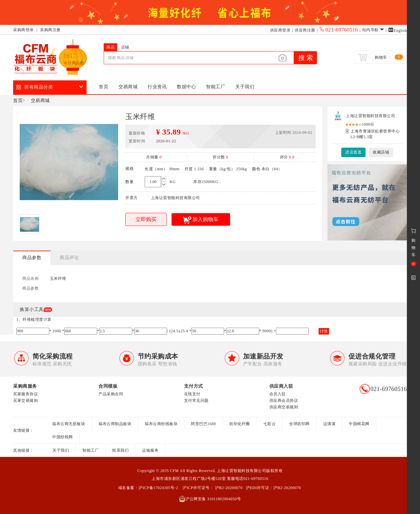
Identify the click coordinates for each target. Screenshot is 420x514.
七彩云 (270, 424)
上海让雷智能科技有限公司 (370, 116)
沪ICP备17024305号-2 (158, 488)
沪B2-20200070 (228, 488)
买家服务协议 (25, 394)
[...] (187, 58)
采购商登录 (23, 30)
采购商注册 (50, 30)
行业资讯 (157, 87)
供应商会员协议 (284, 401)
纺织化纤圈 (240, 424)
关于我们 (245, 87)
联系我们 (120, 450)
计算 (324, 331)
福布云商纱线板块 (161, 424)
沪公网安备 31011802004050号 (210, 499)
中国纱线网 (63, 437)
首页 (104, 87)
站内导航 (373, 30)
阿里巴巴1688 (203, 424)
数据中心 (186, 87)
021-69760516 (339, 30)
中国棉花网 (359, 424)
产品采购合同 (111, 394)
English (398, 31)
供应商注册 (305, 30)
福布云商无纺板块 (69, 424)
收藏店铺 (381, 152)
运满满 (329, 424)
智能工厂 (216, 87)
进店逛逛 (353, 152)
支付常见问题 (196, 401)
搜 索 (306, 58)
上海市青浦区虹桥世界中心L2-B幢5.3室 (375, 134)
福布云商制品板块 (115, 424)
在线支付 (192, 394)
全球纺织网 (299, 424)
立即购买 (146, 219)
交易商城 (128, 87)
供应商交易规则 (284, 407)
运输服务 (150, 450)
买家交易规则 (25, 401)
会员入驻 (278, 394)
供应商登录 (280, 30)
